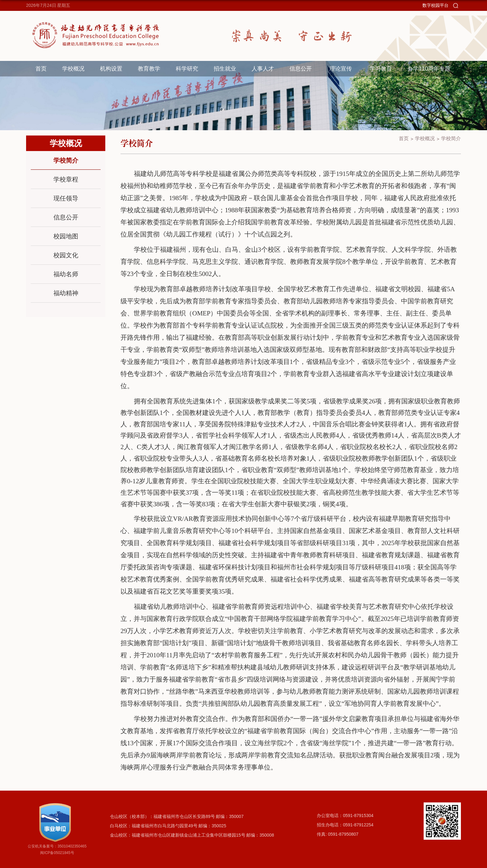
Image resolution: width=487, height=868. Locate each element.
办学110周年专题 (429, 69)
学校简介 (451, 138)
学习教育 (381, 69)
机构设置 (111, 69)
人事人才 (263, 69)
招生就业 (225, 69)
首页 (41, 69)
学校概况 (73, 69)
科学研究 (187, 69)
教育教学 (149, 69)
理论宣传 (341, 69)
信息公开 (301, 69)
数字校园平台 (435, 5)
